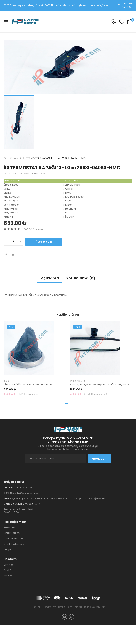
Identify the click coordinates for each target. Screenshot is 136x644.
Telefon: (9, 487)
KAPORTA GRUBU (77, 381)
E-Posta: (9, 493)
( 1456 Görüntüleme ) (95, 394)
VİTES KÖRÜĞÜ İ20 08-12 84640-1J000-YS (29, 385)
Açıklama (50, 278)
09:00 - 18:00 (18, 511)
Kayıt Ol (132, 5)
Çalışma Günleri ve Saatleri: (22, 504)
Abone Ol (100, 459)
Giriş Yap (122, 5)
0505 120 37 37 (23, 487)
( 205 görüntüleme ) (34, 229)
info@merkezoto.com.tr (29, 493)
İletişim (8, 549)
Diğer (6, 381)
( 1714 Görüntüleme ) (29, 394)
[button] (66, 404)
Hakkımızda (10, 528)
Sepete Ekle (44, 242)
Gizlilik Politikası (12, 533)
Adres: (8, 498)
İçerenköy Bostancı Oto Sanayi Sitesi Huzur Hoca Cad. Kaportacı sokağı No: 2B (58, 498)
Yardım (8, 576)
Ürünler (14, 158)
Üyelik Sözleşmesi (14, 544)
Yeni (11, 327)
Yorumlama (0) (81, 278)
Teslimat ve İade (13, 538)
